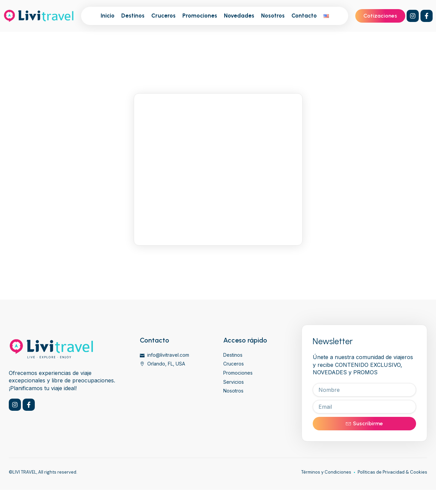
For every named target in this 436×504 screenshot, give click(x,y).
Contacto (304, 16)
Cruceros (163, 16)
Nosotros (273, 16)
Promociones (200, 16)
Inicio (108, 16)
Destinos (133, 16)
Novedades (239, 16)
